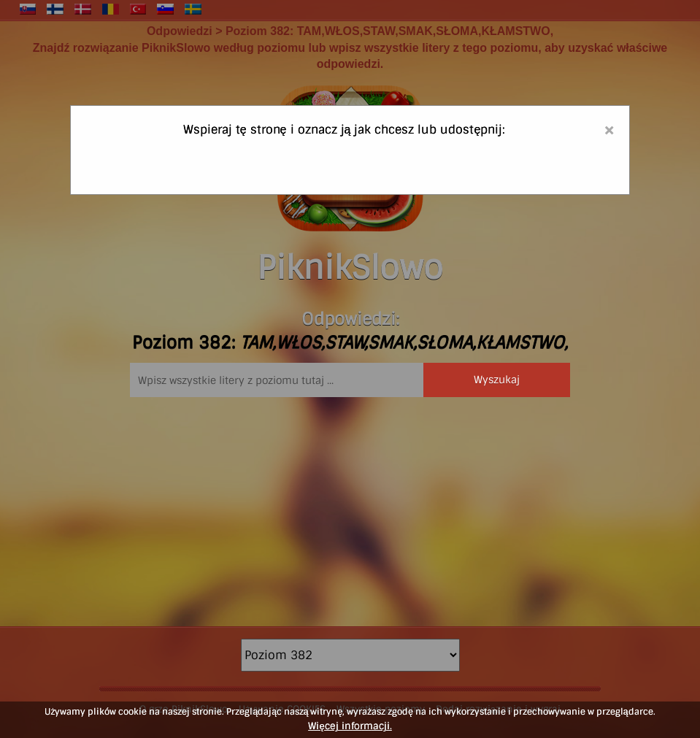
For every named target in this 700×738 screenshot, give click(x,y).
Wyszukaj (497, 380)
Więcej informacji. (350, 726)
